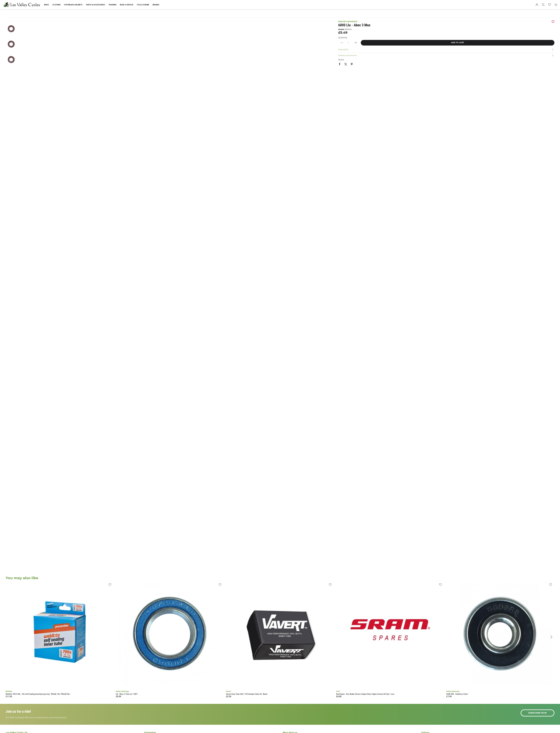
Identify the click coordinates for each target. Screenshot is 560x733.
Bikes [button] (46, 5)
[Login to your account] (537, 5)
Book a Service (127, 5)
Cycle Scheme (143, 5)
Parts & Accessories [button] (95, 5)
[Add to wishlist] (110, 586)
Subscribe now (538, 713)
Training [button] (112, 5)
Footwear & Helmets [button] (73, 5)
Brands (156, 5)
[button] (543, 5)
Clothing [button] (56, 5)
